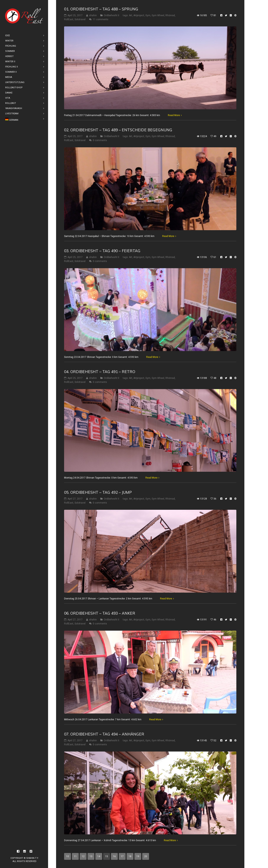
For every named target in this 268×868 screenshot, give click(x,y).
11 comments (101, 19)
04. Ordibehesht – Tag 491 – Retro (100, 371)
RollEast (69, 19)
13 (91, 856)
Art (131, 15)
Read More (174, 115)
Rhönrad (170, 15)
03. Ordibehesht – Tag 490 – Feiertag (102, 251)
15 (107, 856)
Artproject (139, 15)
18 (130, 856)
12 (83, 856)
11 (75, 856)
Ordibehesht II (111, 15)
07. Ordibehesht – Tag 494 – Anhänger (104, 734)
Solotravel (80, 19)
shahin (93, 15)
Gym (148, 15)
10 (68, 856)
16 (114, 856)
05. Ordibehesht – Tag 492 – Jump (98, 492)
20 (146, 856)
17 (122, 856)
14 (99, 856)
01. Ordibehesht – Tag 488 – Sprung (101, 9)
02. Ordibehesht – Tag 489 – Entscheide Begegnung (118, 130)
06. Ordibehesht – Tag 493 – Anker (100, 613)
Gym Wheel (158, 15)
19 (138, 856)
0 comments (100, 140)
